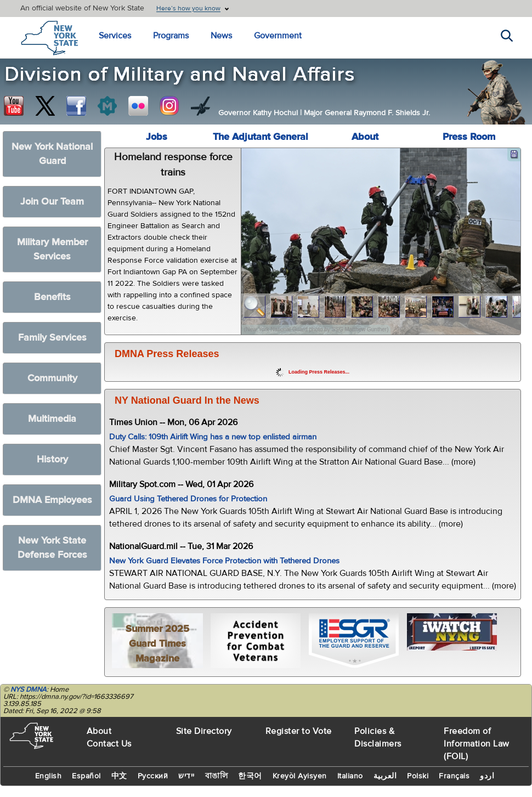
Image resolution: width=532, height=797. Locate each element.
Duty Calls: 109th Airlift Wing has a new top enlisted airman (213, 437)
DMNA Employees (52, 500)
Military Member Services (52, 249)
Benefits (52, 297)
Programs (171, 36)
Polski (418, 776)
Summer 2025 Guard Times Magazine (157, 644)
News (221, 36)
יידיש (186, 776)
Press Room (469, 137)
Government (278, 36)
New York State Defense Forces (52, 548)
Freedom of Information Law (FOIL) (477, 744)
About (365, 137)
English (49, 776)
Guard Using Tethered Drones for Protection (188, 499)
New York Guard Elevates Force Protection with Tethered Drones (224, 561)
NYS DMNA (29, 689)
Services (115, 36)
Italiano (350, 776)
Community (52, 378)
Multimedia (52, 419)
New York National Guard (52, 154)
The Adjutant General (261, 137)
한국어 (250, 776)
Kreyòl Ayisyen (300, 776)
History (52, 459)
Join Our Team (52, 202)
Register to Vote (299, 731)
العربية (385, 776)
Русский (153, 776)
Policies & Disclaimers (378, 737)
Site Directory (204, 731)
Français (454, 776)
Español (86, 776)
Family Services (52, 338)
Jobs (157, 137)
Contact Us (109, 744)
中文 (119, 776)
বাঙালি (217, 776)
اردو (487, 776)
